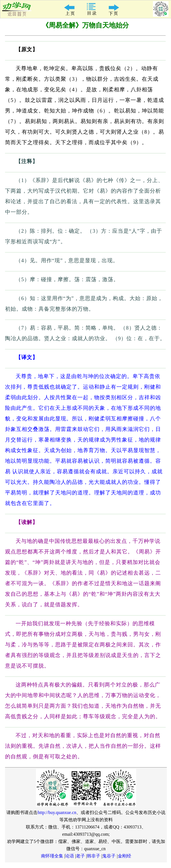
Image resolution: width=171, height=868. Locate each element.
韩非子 (94, 856)
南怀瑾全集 (52, 856)
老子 (80, 856)
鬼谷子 (109, 856)
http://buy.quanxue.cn (57, 812)
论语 (70, 856)
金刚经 (124, 856)
